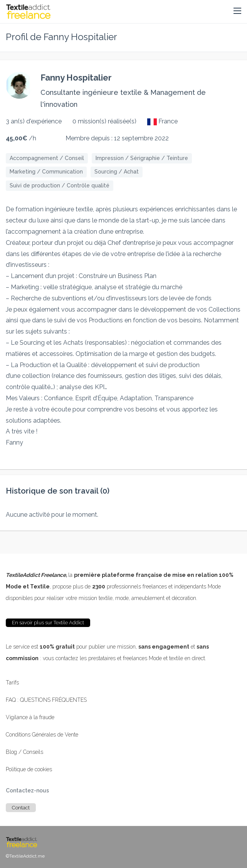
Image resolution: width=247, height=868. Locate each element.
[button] (237, 11)
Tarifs (12, 683)
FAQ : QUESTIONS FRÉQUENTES (46, 700)
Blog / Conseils (24, 752)
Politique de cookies (29, 769)
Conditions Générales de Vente (42, 735)
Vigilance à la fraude (30, 717)
